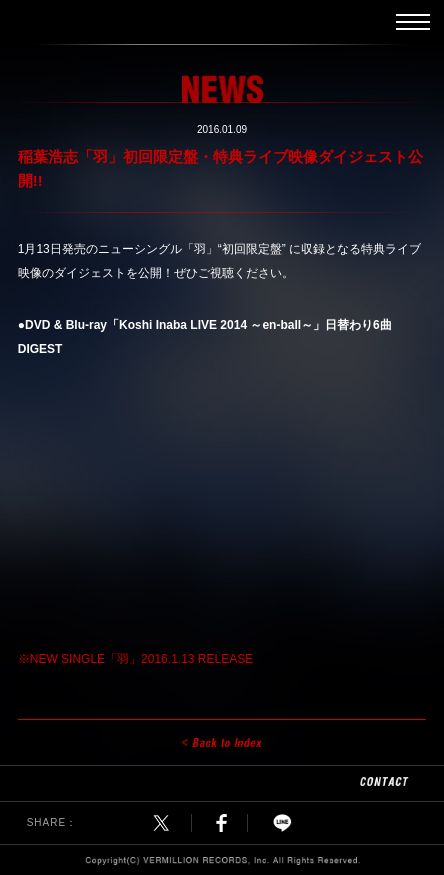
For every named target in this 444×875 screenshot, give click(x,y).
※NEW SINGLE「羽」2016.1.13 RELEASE (135, 659)
